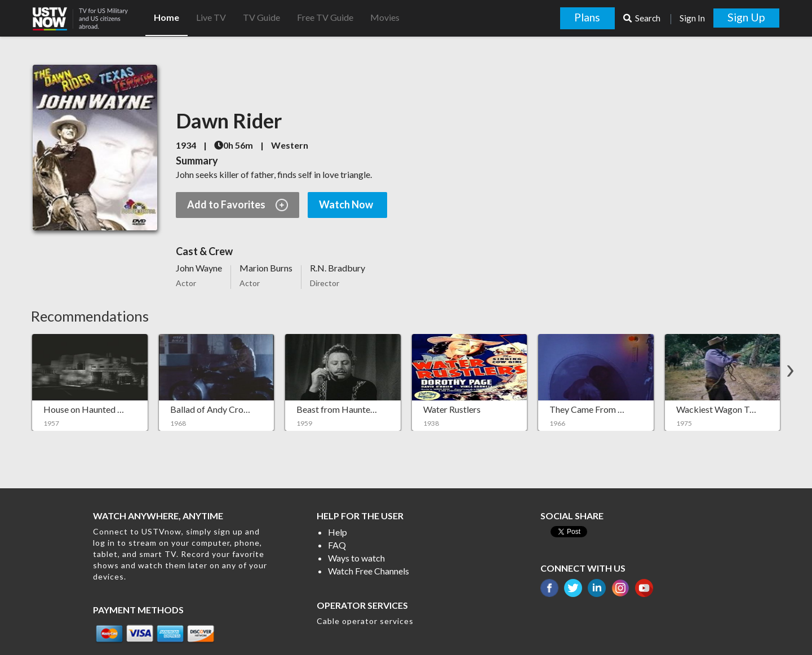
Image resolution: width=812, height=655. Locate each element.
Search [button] (643, 18)
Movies (385, 17)
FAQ (337, 545)
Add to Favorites (238, 205)
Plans (587, 17)
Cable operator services (365, 621)
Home (167, 17)
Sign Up (746, 17)
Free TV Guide (325, 17)
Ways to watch (356, 558)
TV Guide (261, 17)
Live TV (211, 17)
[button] (89, 15)
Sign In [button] (692, 18)
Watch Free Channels (369, 571)
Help (338, 532)
